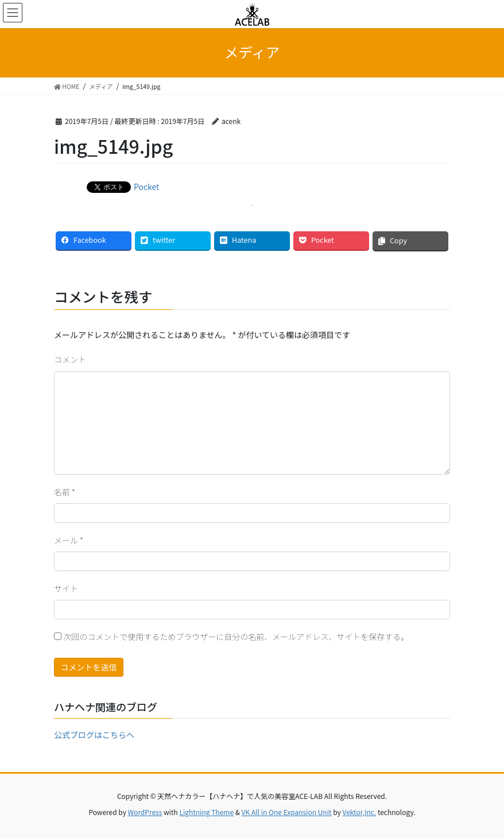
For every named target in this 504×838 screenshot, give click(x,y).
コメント (70, 359)
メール (69, 540)
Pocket (146, 187)
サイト (66, 588)
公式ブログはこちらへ (94, 735)
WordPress (145, 812)
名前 (65, 492)
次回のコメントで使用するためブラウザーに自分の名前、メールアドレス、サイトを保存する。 (236, 637)
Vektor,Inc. (359, 812)
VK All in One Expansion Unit (287, 812)
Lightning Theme (206, 812)
